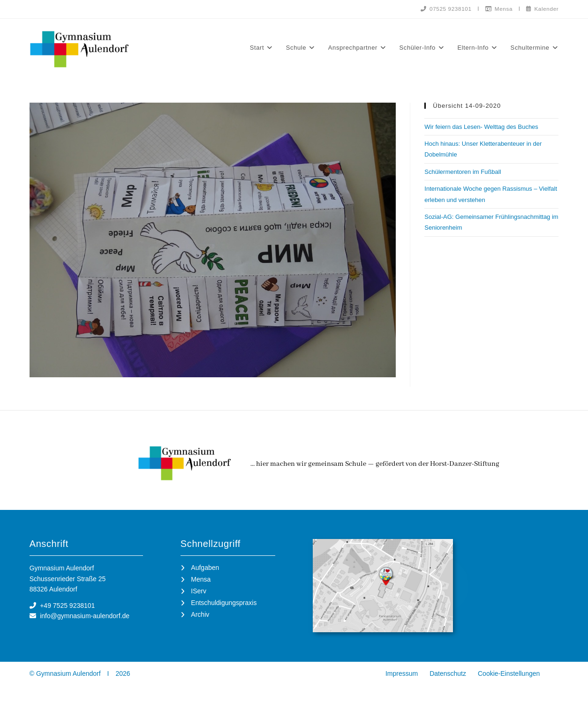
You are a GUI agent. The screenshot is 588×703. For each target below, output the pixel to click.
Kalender (542, 8)
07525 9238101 (444, 8)
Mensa (498, 8)
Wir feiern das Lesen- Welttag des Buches (481, 127)
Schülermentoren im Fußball (463, 172)
